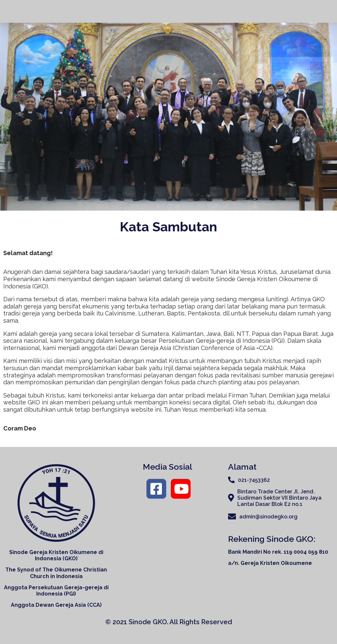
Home (171, 11)
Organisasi (259, 11)
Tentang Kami (210, 11)
